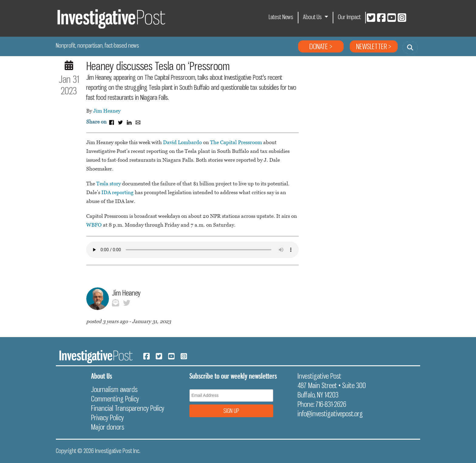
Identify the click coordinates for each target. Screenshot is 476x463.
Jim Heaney (107, 111)
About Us (313, 17)
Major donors (108, 427)
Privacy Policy (107, 417)
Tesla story (109, 184)
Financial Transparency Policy (128, 408)
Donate (319, 46)
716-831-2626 (331, 404)
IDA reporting (117, 192)
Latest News (281, 17)
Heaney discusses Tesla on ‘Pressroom (158, 66)
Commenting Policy (115, 399)
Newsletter (371, 46)
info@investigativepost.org (330, 414)
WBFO (94, 225)
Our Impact (349, 17)
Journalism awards (114, 389)
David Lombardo (182, 142)
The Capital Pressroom (236, 142)
